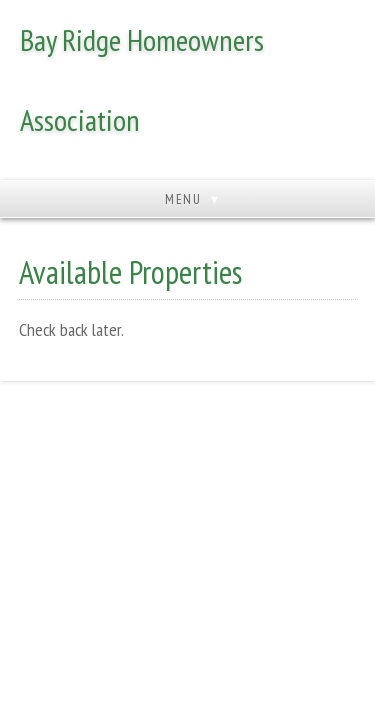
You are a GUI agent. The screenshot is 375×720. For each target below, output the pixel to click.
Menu (183, 199)
